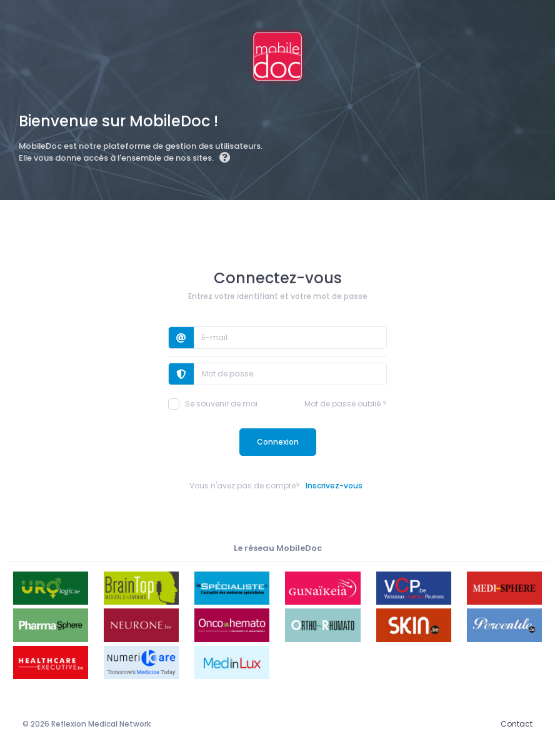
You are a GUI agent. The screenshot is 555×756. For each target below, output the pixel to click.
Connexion (278, 442)
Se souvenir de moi (213, 404)
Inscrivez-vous (334, 486)
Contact (517, 724)
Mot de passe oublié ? (346, 404)
